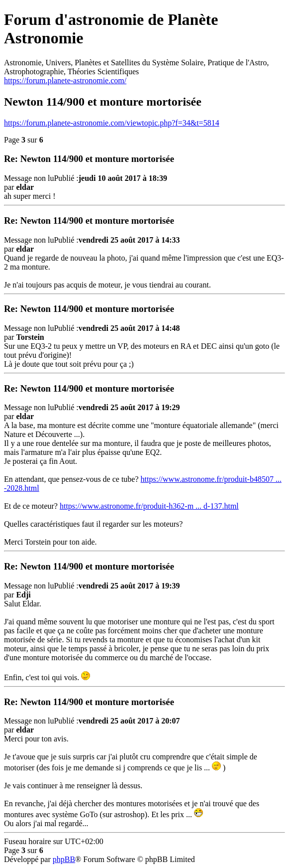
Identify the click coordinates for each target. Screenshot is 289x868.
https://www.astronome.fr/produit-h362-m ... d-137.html (149, 506)
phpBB (64, 859)
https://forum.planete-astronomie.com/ (65, 80)
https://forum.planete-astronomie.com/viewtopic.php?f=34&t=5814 (112, 123)
